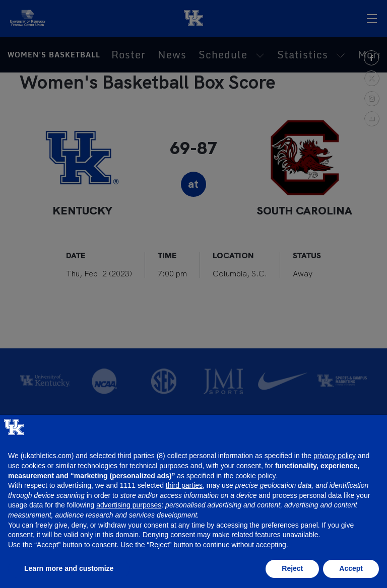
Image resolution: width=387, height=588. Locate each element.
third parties (184, 485)
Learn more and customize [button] (69, 568)
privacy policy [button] (335, 456)
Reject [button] (292, 568)
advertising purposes (129, 505)
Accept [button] (351, 568)
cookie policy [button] (255, 476)
